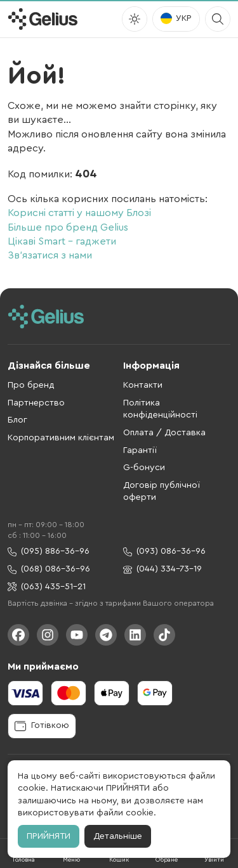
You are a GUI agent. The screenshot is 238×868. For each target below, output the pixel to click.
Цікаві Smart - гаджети (62, 241)
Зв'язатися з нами (50, 255)
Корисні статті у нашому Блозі (79, 213)
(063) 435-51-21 (47, 587)
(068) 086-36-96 (49, 569)
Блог (17, 420)
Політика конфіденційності (160, 409)
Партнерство (36, 403)
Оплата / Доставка (164, 433)
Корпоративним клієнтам (61, 438)
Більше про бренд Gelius (68, 227)
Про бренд (31, 385)
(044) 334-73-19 (162, 569)
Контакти (143, 385)
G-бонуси (144, 468)
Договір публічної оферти (162, 492)
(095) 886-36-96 (49, 552)
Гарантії (140, 450)
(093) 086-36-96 (164, 552)
